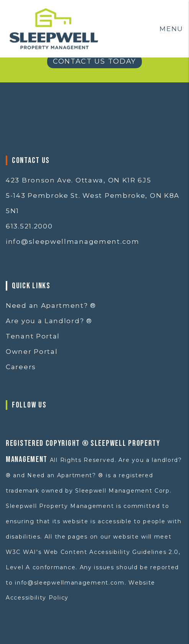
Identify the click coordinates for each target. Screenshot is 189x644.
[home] (54, 28)
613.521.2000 (29, 226)
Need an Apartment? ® (51, 306)
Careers (21, 367)
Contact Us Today (94, 61)
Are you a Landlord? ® (49, 321)
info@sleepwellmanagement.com (73, 242)
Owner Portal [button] (32, 352)
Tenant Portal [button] (33, 336)
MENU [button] (171, 29)
